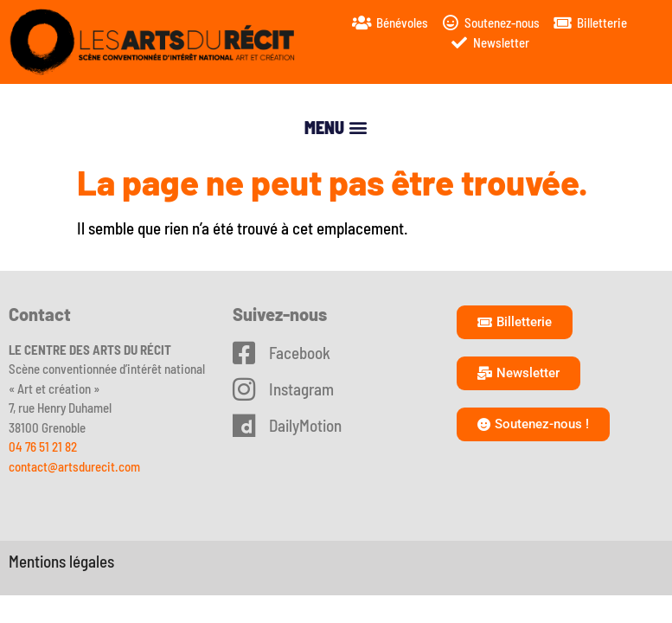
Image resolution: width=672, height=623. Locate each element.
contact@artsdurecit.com (74, 466)
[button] (336, 128)
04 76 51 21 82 (43, 446)
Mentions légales (61, 561)
